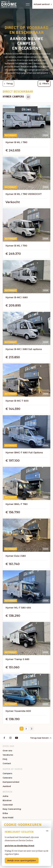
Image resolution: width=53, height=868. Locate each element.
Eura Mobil (8, 818)
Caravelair (8, 805)
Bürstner (7, 800)
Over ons (7, 751)
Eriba (5, 813)
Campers (7, 773)
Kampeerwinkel (11, 782)
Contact (7, 763)
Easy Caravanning (12, 809)
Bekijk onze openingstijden (22, 860)
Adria (5, 796)
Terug (8, 84)
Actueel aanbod (43, 4)
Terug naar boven (41, 738)
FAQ (5, 759)
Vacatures (8, 755)
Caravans (7, 778)
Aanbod (7, 786)
